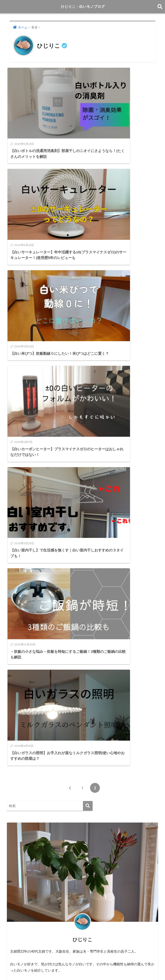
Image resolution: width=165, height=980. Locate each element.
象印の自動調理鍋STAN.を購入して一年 (43, 659)
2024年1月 (19, 853)
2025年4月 (19, 795)
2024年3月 (19, 843)
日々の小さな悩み (25, 730)
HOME (83, 952)
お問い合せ (137, 961)
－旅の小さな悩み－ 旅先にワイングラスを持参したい (56, 678)
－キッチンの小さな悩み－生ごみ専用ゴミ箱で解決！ (54, 649)
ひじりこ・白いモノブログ (83, 7)
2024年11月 (20, 814)
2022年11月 (20, 901)
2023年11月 (20, 863)
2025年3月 (19, 805)
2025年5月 (19, 785)
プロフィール (115, 961)
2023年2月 (19, 891)
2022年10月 (20, 911)
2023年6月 (19, 882)
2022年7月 (19, 920)
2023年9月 (19, 872)
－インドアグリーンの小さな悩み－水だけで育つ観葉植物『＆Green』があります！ (80, 668)
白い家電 (18, 750)
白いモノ (18, 740)
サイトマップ (92, 961)
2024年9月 (19, 834)
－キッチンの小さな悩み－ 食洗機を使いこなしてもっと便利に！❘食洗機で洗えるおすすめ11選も (82, 691)
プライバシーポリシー (82, 969)
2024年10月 (20, 824)
